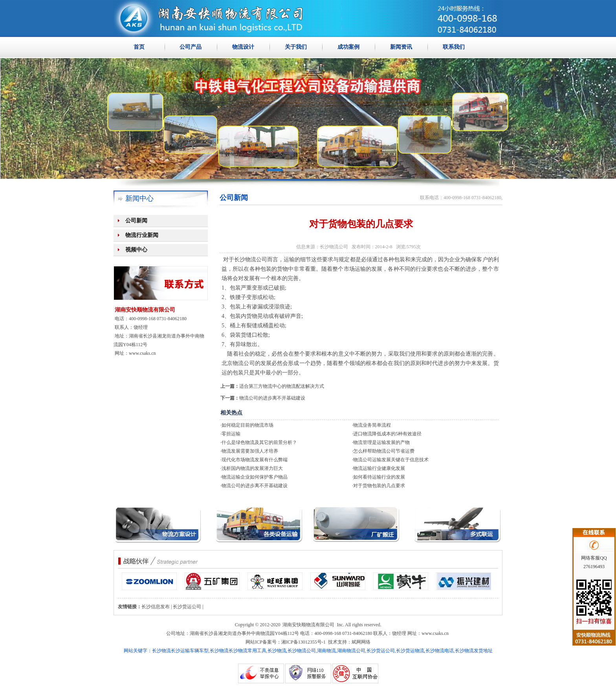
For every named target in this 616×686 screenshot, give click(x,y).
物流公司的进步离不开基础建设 (272, 398)
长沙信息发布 (156, 607)
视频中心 (136, 250)
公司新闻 (136, 221)
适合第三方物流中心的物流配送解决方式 (282, 386)
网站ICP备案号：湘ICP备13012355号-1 (285, 642)
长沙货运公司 (187, 607)
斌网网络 (361, 642)
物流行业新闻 (142, 235)
